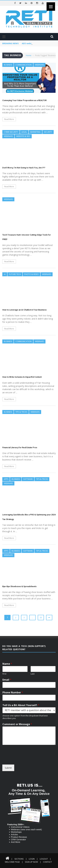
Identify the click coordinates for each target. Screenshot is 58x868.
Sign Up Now (31, 862)
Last (33, 674)
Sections (19, 859)
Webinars (39, 65)
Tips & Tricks (21, 412)
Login (32, 859)
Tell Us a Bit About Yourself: (21, 705)
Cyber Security (11, 132)
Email (7, 680)
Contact (47, 862)
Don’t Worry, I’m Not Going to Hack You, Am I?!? (24, 168)
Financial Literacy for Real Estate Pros (20, 447)
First (4, 674)
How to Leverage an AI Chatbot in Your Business (24, 310)
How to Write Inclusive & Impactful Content (22, 377)
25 (41, 617)
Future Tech (15, 274)
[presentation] (26, 759)
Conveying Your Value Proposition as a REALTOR (24, 100)
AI (5, 274)
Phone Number (13, 693)
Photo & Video (31, 274)
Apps (6, 479)
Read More (9, 119)
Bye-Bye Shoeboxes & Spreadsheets (19, 586)
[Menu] (51, 7)
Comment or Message (17, 724)
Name (7, 664)
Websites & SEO (23, 136)
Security (48, 132)
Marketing (35, 132)
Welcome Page (12, 862)
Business (8, 65)
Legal (24, 132)
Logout (44, 859)
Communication (24, 65)
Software (28, 479)
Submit (8, 768)
